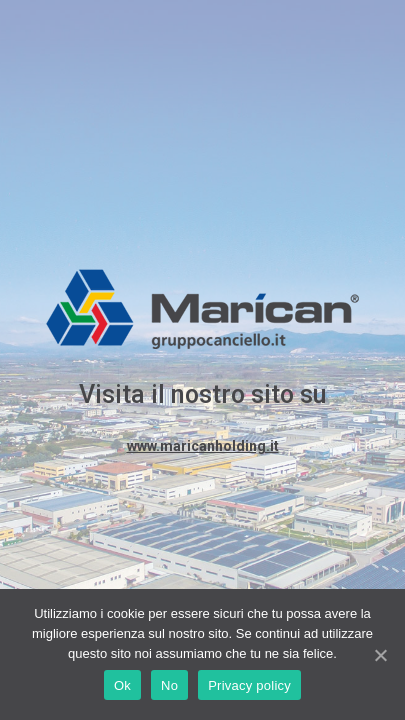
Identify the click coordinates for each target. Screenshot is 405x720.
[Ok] (380, 655)
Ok (122, 685)
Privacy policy (249, 685)
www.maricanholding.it (203, 446)
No (169, 685)
